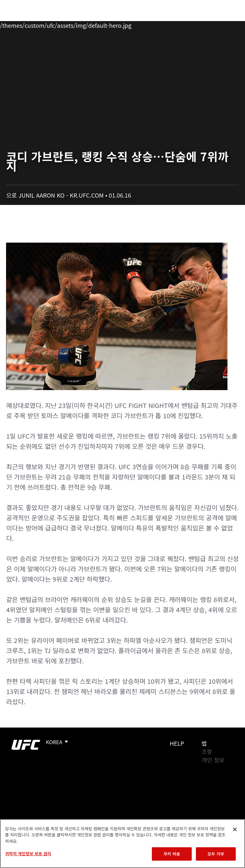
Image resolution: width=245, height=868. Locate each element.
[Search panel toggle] (224, 24)
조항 (207, 751)
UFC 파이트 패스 (171, 24)
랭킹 (43, 24)
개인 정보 (213, 760)
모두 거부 (216, 854)
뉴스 (94, 24)
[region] (122, 844)
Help (177, 743)
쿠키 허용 (172, 854)
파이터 (70, 24)
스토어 (208, 24)
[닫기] (235, 829)
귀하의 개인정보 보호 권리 (28, 853)
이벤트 (19, 24)
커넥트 (133, 24)
